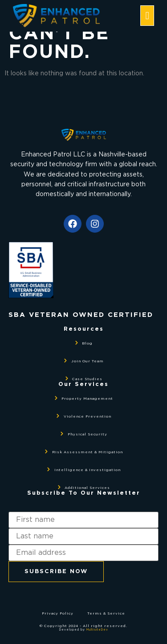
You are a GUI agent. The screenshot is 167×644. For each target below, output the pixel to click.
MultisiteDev (97, 630)
